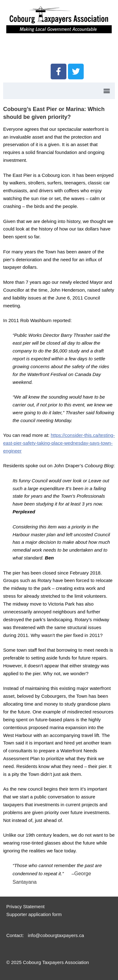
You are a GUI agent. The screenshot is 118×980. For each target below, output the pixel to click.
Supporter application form (34, 914)
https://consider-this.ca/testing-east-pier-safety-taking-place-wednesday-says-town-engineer (59, 443)
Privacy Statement (25, 906)
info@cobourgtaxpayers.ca (56, 935)
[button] (107, 91)
